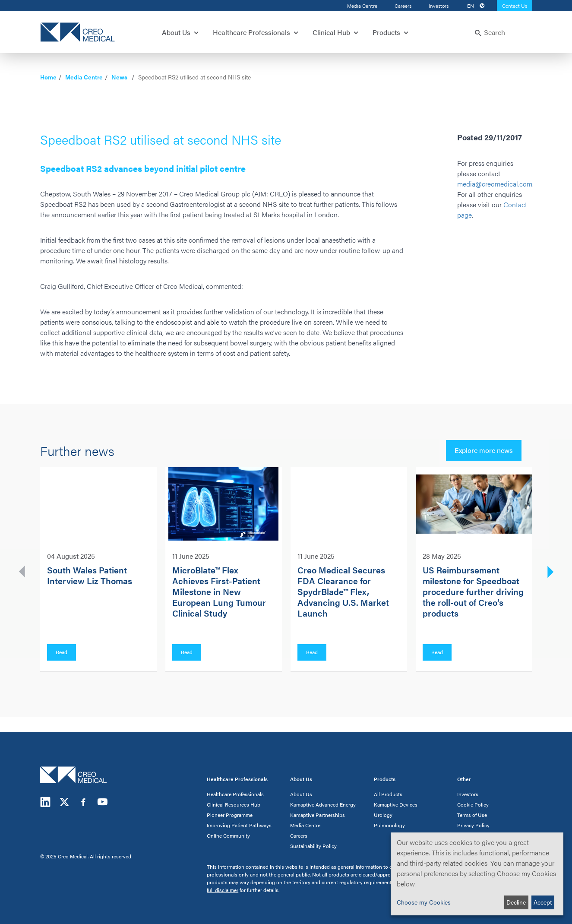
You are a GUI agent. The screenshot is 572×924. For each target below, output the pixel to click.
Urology (383, 815)
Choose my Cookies (424, 902)
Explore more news (484, 450)
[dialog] (477, 874)
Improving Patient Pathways (239, 825)
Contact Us (515, 6)
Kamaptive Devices (396, 804)
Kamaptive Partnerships (318, 815)
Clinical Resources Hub (234, 804)
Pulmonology (389, 825)
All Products (388, 794)
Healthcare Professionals (235, 794)
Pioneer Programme (230, 815)
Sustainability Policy (313, 846)
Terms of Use (472, 815)
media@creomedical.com (495, 184)
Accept (543, 902)
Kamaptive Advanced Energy (323, 804)
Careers (403, 6)
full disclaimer (223, 890)
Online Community (228, 835)
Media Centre (362, 6)
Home (48, 77)
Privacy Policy (473, 825)
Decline (516, 902)
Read (62, 652)
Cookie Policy (473, 804)
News (119, 77)
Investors (439, 6)
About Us (301, 794)
